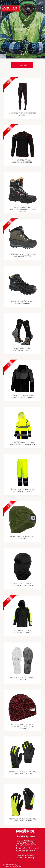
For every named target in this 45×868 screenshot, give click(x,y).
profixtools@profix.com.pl (26, 848)
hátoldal (22, 65)
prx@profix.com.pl (26, 857)
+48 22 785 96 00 (27, 845)
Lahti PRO (10, 8)
